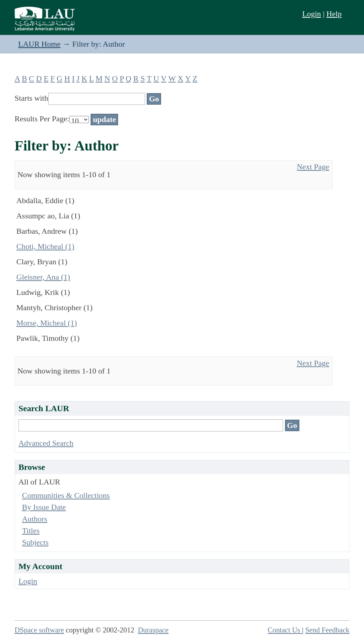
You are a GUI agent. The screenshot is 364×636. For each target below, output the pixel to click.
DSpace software (39, 630)
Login (312, 14)
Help (334, 14)
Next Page (313, 167)
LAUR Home (39, 44)
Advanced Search (46, 443)
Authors (35, 519)
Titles (31, 531)
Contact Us (285, 630)
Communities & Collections (66, 495)
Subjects (35, 542)
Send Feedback (327, 630)
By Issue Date (44, 507)
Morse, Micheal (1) (47, 323)
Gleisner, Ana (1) (43, 277)
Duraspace (153, 630)
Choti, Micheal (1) (45, 246)
